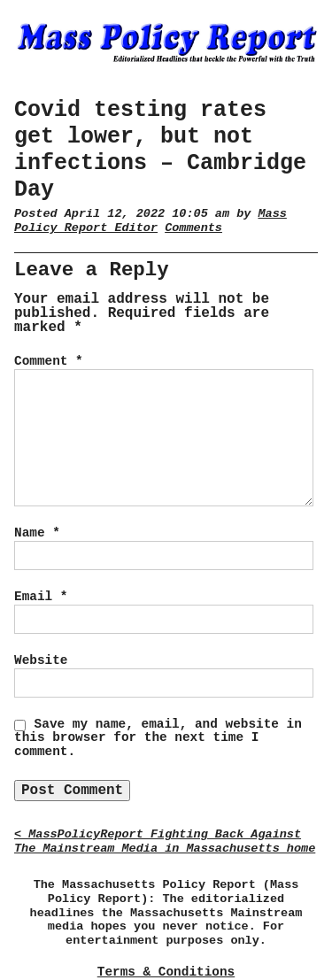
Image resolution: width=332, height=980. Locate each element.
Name (37, 533)
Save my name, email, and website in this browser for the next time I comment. (158, 738)
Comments (193, 228)
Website (41, 660)
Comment (49, 361)
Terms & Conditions (166, 972)
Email (41, 597)
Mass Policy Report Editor (151, 221)
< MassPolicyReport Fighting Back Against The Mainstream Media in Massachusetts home (165, 841)
